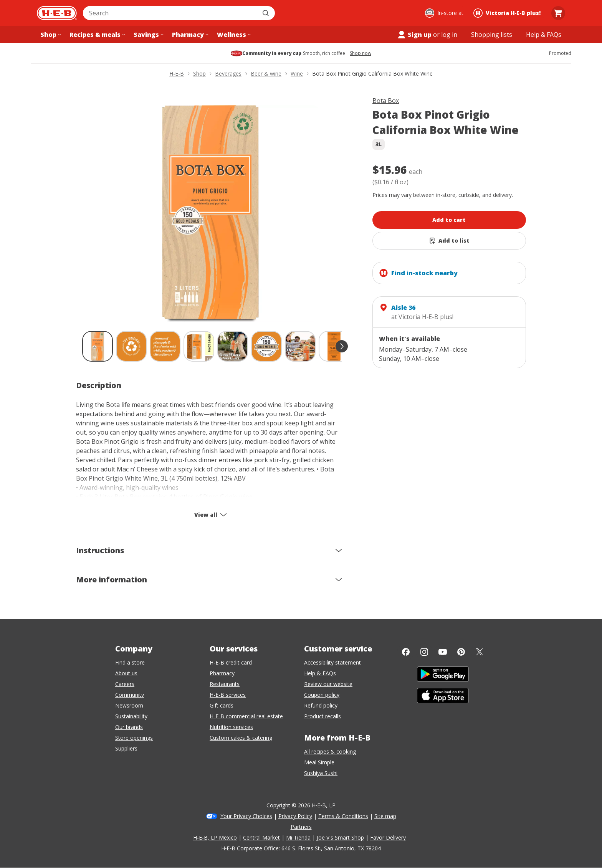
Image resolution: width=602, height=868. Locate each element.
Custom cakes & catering (241, 738)
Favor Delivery (388, 837)
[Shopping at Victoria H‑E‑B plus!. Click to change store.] (508, 13)
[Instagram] (424, 652)
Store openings (134, 738)
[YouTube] (443, 652)
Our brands (129, 727)
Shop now (361, 53)
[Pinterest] (461, 652)
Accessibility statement (332, 662)
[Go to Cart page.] (558, 13)
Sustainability (131, 716)
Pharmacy (222, 673)
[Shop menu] (50, 35)
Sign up (414, 35)
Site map (385, 816)
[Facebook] (406, 652)
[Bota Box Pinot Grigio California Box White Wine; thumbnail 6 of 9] (266, 346)
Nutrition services (231, 727)
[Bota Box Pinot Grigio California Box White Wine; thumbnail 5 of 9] (233, 346)
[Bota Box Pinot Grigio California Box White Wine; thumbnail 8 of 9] (334, 346)
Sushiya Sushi (321, 773)
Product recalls (322, 716)
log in (449, 35)
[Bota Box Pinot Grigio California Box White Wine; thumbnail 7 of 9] (300, 346)
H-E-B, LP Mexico (215, 837)
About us (126, 673)
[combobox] (170, 13)
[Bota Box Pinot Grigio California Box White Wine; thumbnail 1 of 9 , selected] (98, 346)
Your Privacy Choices (246, 816)
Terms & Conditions (343, 816)
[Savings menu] (148, 35)
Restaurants (225, 684)
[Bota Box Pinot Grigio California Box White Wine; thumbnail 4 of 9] (199, 346)
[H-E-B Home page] (57, 13)
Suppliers (126, 748)
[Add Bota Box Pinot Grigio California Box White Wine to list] (449, 241)
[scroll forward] (342, 346)
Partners (301, 827)
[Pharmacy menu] (189, 35)
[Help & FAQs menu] (544, 35)
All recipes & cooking (330, 751)
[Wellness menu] (233, 35)
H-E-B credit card (231, 662)
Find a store (130, 662)
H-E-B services (228, 695)
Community (130, 695)
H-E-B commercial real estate (246, 716)
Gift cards (222, 705)
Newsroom (129, 705)
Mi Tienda (298, 837)
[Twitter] (480, 652)
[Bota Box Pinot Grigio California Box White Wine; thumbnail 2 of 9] (131, 346)
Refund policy (321, 705)
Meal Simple (319, 762)
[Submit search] (266, 13)
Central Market (261, 837)
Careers (125, 684)
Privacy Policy (295, 816)
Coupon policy (322, 695)
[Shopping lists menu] (492, 35)
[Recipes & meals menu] (97, 35)
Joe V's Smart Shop (340, 837)
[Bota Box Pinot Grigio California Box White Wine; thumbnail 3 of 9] (165, 346)
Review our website (328, 684)
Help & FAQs (320, 673)
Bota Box (386, 101)
